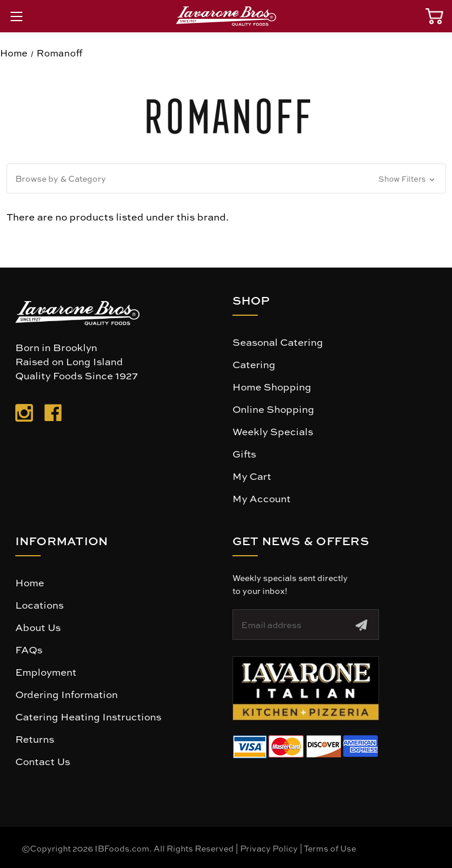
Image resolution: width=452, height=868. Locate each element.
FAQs (29, 649)
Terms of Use (330, 848)
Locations (39, 605)
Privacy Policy (269, 848)
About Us (38, 627)
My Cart (252, 476)
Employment (46, 672)
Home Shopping (272, 386)
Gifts (244, 453)
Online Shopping (273, 409)
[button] (226, 178)
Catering (254, 364)
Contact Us (43, 761)
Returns (35, 739)
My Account (262, 498)
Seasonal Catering (278, 342)
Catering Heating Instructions (88, 716)
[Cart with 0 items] (434, 16)
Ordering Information (67, 694)
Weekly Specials (273, 431)
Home (30, 582)
